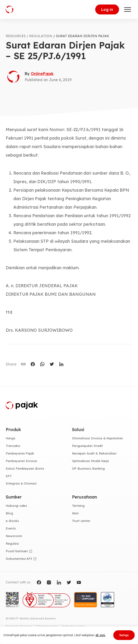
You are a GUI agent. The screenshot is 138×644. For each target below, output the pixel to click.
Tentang (78, 506)
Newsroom (14, 536)
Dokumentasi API (19, 559)
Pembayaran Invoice (21, 461)
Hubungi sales (16, 506)
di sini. (101, 635)
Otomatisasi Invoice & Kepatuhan (98, 438)
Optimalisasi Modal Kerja (90, 461)
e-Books (12, 521)
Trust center (81, 521)
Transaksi (13, 446)
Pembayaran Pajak (20, 453)
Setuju (124, 635)
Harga (10, 438)
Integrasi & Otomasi (21, 483)
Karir (76, 513)
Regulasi (12, 543)
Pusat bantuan (17, 551)
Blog (9, 513)
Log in (107, 9)
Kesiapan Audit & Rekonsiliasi (94, 453)
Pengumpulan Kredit (87, 446)
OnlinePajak (42, 74)
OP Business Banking (88, 468)
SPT (9, 476)
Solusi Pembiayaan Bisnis (25, 468)
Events (11, 528)
